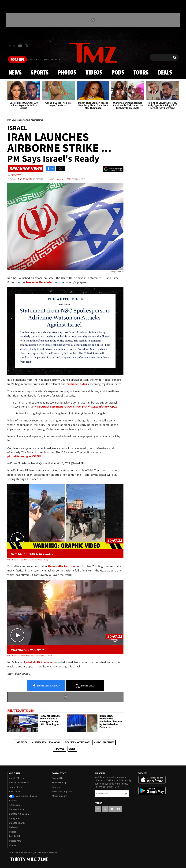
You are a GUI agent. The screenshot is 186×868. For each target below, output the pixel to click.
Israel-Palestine (104, 742)
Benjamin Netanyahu (77, 742)
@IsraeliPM (78, 463)
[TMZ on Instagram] (26, 46)
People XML (15, 836)
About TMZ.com (17, 778)
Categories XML (17, 823)
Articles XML (15, 805)
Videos (94, 73)
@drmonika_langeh (93, 413)
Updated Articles (17, 809)
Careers (56, 787)
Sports (40, 73)
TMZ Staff (16, 175)
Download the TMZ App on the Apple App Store (152, 780)
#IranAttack (42, 406)
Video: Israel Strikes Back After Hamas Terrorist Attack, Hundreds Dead (31, 656)
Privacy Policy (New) (19, 783)
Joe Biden (21, 742)
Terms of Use (16, 787)
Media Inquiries (60, 796)
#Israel (77, 406)
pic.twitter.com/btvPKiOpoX (99, 406)
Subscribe (126, 794)
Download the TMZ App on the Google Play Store (152, 791)
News (15, 73)
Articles (13, 801)
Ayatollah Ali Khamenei (46, 742)
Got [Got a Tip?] (17, 60)
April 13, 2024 (24, 179)
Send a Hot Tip (59, 783)
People (13, 832)
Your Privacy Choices (23, 796)
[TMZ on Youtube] (20, 46)
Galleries (13, 827)
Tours (141, 73)
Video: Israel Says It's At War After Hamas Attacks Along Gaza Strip (31, 560)
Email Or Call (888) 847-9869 (44, 60)
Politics (59, 749)
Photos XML (15, 841)
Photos (67, 73)
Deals (165, 73)
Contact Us (58, 778)
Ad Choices (15, 792)
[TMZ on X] (15, 46)
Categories (14, 818)
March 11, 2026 (64, 179)
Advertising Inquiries (62, 792)
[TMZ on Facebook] (10, 46)
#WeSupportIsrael (61, 406)
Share (46, 686)
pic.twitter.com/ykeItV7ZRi (24, 456)
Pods (118, 73)
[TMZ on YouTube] (112, 809)
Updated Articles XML (20, 814)
